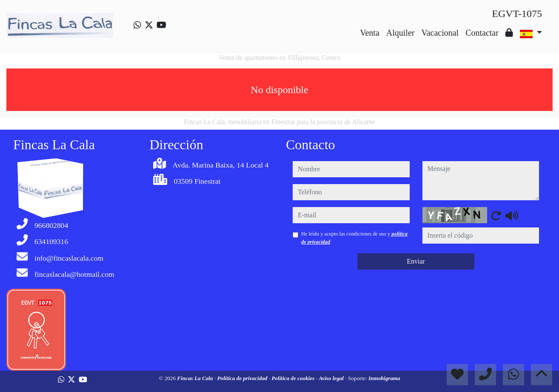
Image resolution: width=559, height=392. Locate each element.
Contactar (482, 33)
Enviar (416, 261)
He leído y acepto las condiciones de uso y (354, 238)
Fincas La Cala (196, 378)
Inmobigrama (384, 378)
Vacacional (440, 33)
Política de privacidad (243, 378)
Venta (370, 33)
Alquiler (401, 33)
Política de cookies (294, 378)
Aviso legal (332, 378)
